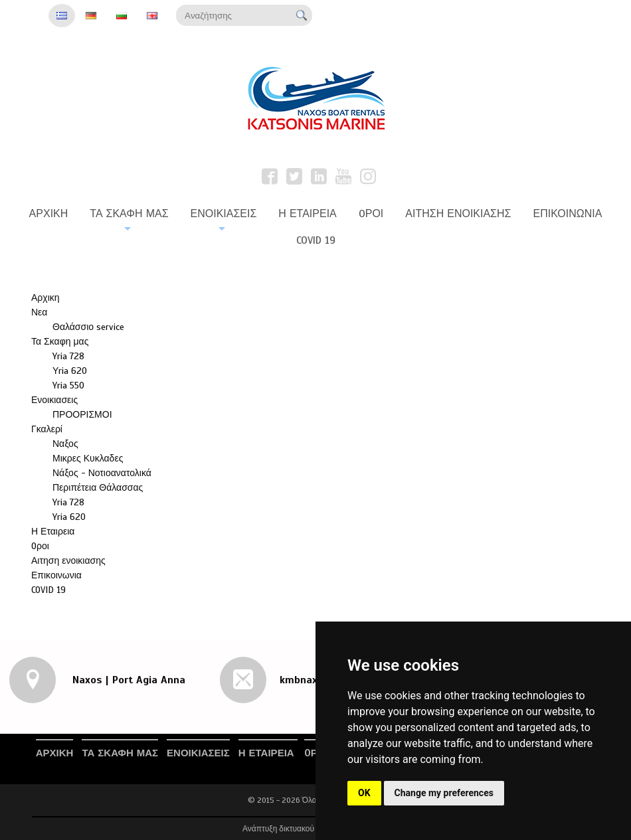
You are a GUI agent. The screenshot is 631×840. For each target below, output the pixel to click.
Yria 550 (68, 385)
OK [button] (364, 793)
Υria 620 (70, 371)
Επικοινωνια (56, 575)
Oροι (40, 546)
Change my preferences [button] (444, 793)
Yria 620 (69, 517)
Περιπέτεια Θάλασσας (98, 488)
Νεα (39, 312)
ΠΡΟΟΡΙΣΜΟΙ (82, 415)
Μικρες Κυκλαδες (88, 459)
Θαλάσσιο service (88, 327)
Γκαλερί (47, 429)
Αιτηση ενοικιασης (68, 561)
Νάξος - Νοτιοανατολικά (102, 473)
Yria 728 (68, 356)
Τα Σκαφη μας (60, 342)
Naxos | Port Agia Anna (127, 680)
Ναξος (65, 444)
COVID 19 (48, 590)
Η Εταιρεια (53, 532)
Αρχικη (45, 298)
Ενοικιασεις (54, 400)
